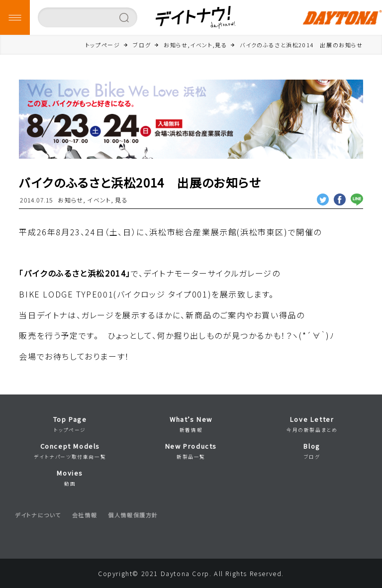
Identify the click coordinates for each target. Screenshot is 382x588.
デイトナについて (38, 515)
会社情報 (85, 515)
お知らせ (70, 200)
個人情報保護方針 (133, 515)
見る (121, 200)
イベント (99, 200)
